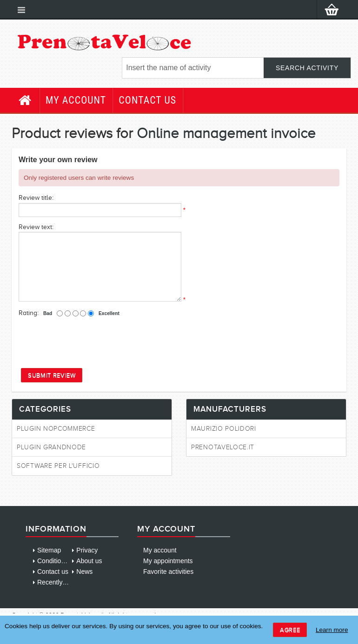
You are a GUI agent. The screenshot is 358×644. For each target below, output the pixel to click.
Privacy (87, 550)
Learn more (332, 630)
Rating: (29, 313)
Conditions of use (62, 561)
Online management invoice (226, 133)
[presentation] (89, 342)
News (84, 572)
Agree (290, 630)
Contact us (147, 100)
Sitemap (49, 550)
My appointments (168, 561)
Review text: (36, 227)
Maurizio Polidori (224, 429)
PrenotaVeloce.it (223, 447)
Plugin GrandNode (51, 447)
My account (76, 100)
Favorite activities (168, 572)
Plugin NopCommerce (56, 429)
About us (89, 561)
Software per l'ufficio (58, 466)
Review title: (36, 198)
